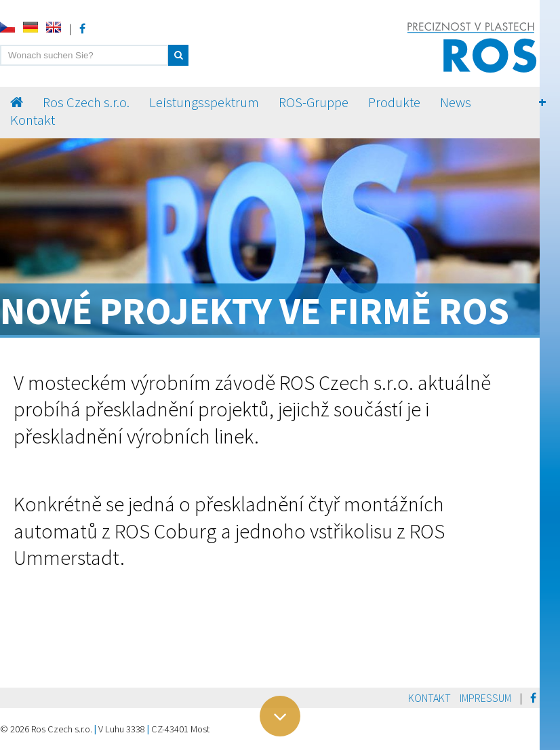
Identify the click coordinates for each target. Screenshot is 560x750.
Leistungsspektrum (204, 102)
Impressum (485, 698)
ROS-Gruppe (314, 102)
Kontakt (33, 120)
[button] (178, 55)
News (456, 102)
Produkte (394, 102)
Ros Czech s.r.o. (86, 102)
